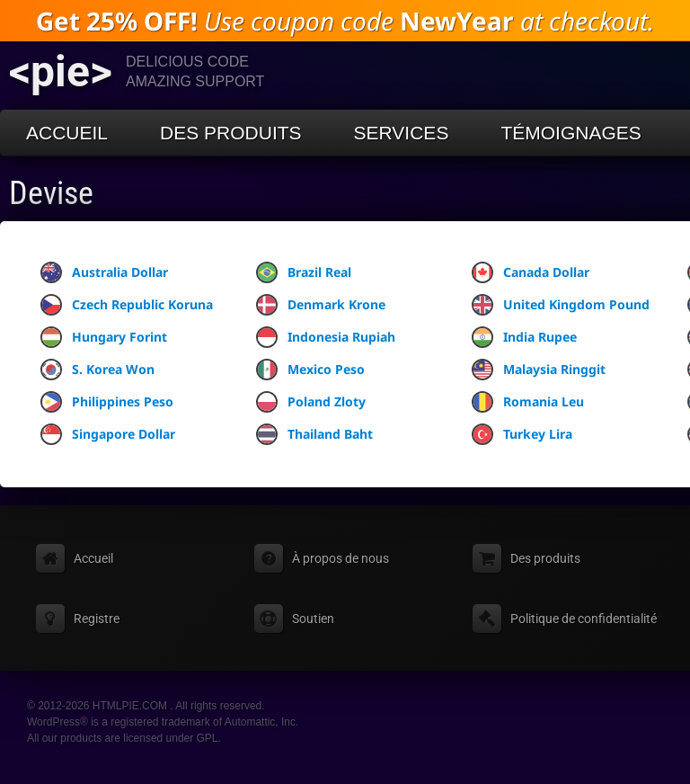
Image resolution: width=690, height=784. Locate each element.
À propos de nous (341, 558)
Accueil (67, 133)
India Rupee (524, 337)
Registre (97, 619)
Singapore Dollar (108, 434)
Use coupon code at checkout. (345, 21)
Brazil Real (304, 272)
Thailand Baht (314, 434)
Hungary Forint (104, 337)
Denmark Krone (321, 305)
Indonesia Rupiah (326, 337)
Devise (51, 193)
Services (402, 133)
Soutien (313, 619)
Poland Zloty (311, 402)
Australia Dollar (104, 272)
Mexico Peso (310, 370)
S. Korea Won (97, 370)
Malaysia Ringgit (539, 370)
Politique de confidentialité (584, 619)
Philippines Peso (107, 402)
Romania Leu (528, 402)
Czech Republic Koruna (127, 305)
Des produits (231, 133)
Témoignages (571, 133)
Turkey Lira (522, 434)
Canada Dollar (531, 272)
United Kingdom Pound (561, 305)
